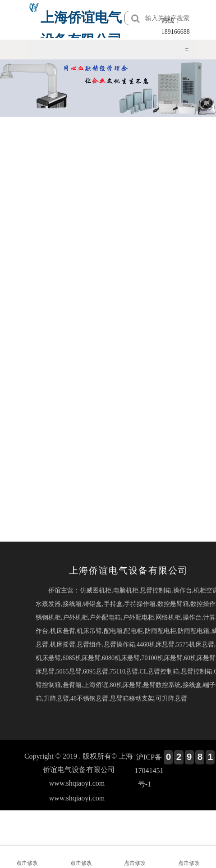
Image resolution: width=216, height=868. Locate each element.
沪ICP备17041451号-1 (149, 771)
